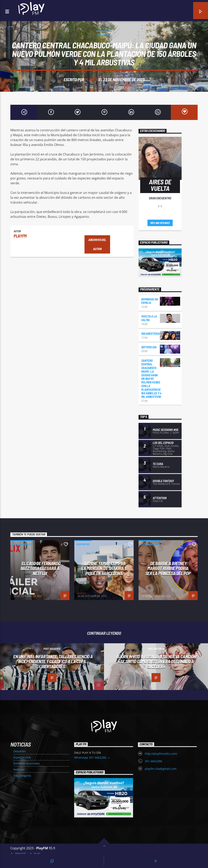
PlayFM (91, 79)
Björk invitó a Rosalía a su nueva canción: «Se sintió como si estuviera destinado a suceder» (157, 661)
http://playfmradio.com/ (161, 754)
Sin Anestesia (150, 333)
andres (18, 593)
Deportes (83, 544)
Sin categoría (22, 776)
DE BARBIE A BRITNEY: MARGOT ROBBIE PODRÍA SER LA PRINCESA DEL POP (168, 568)
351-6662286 (153, 761)
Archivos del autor (97, 244)
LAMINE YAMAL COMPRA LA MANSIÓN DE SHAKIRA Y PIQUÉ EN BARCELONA (104, 568)
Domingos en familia (149, 301)
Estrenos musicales (27, 763)
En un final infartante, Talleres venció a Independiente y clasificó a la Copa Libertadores (53, 661)
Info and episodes (160, 223)
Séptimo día (149, 347)
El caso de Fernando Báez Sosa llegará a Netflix (41, 568)
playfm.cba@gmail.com (161, 769)
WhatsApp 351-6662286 (92, 758)
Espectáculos (22, 544)
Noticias (104, 35)
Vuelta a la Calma (149, 318)
